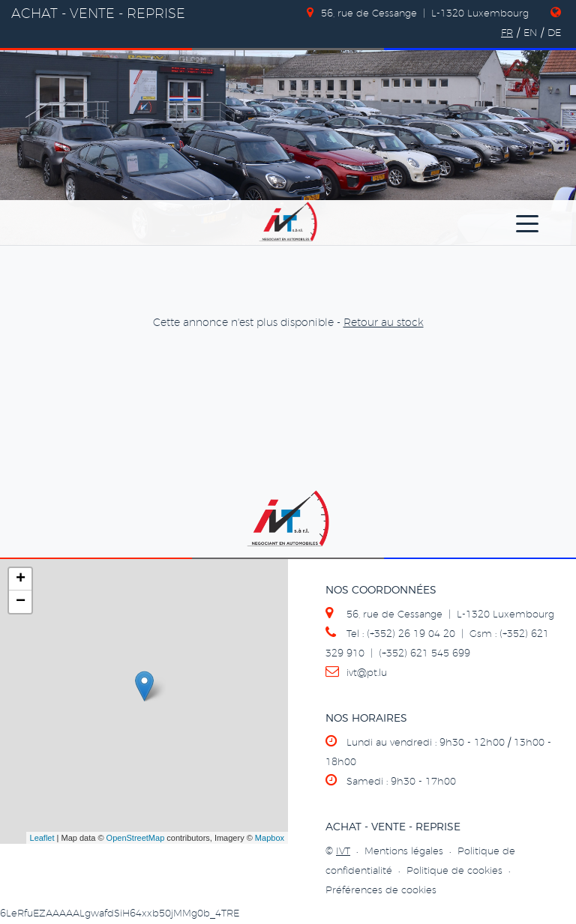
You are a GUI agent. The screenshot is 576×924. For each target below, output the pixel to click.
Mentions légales (404, 852)
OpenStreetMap (136, 838)
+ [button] (21, 579)
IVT (343, 852)
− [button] (21, 602)
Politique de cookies (454, 871)
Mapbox (270, 838)
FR (507, 33)
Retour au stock (384, 323)
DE (554, 33)
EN (530, 33)
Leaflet (42, 838)
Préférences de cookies (381, 891)
